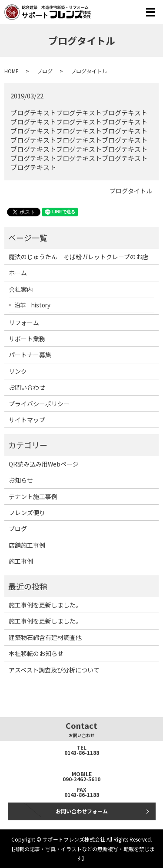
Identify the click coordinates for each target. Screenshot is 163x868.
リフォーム (24, 323)
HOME (12, 71)
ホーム (18, 273)
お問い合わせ (27, 387)
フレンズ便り (27, 512)
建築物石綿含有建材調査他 (45, 637)
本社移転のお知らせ (36, 653)
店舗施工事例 (27, 545)
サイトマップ (27, 420)
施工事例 (21, 561)
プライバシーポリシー (39, 404)
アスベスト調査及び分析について (54, 670)
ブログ (45, 71)
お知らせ (21, 480)
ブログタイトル (131, 191)
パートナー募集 (30, 355)
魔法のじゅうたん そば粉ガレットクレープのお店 (78, 257)
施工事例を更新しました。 (45, 605)
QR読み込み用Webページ (44, 464)
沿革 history (32, 305)
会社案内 (21, 289)
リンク (18, 371)
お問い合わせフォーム (82, 811)
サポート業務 (27, 339)
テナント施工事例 (33, 496)
